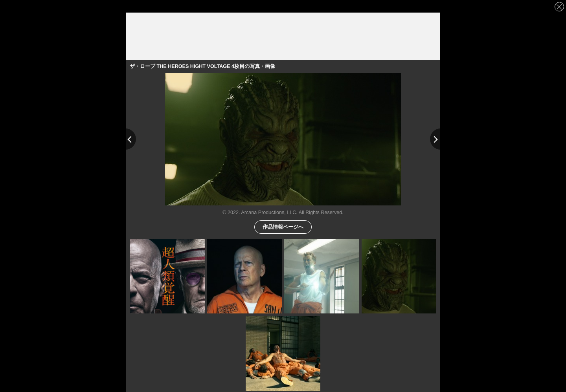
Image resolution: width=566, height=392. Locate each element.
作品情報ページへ (283, 226)
